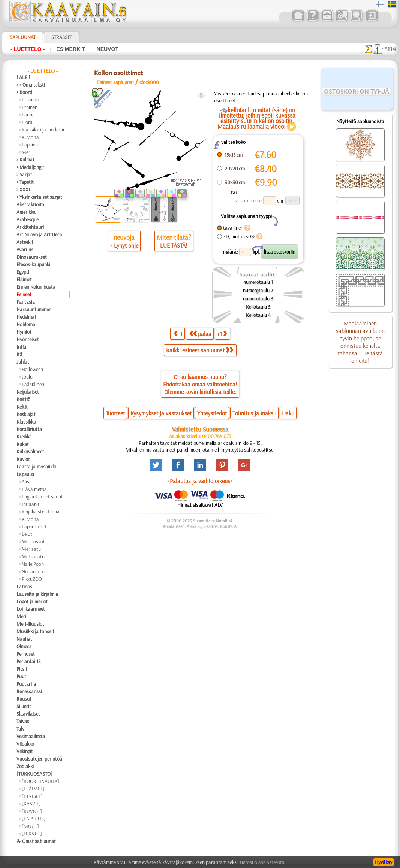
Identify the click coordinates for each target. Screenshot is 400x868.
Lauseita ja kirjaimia (37, 594)
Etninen (30, 107)
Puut (21, 676)
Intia (21, 347)
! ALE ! (23, 77)
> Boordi (25, 92)
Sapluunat (23, 37)
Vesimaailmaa (31, 736)
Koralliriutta (29, 429)
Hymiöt (24, 332)
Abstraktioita (30, 204)
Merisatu (31, 549)
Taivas (23, 721)
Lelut (27, 534)
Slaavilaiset (28, 714)
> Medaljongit (30, 167)
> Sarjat (24, 174)
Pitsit (22, 669)
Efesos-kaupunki (33, 264)
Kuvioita (30, 137)
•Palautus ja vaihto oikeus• (200, 481)
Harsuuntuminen (34, 309)
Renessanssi (29, 691)
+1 (222, 333)
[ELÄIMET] (33, 789)
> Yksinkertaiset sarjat (39, 197)
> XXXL (24, 189)
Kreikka (24, 437)
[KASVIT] (31, 804)
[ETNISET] (32, 796)
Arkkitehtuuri (30, 227)
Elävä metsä (34, 489)
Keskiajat (26, 414)
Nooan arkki (34, 571)
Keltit (22, 407)
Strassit (61, 37)
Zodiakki (25, 766)
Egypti (23, 272)
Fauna (28, 115)
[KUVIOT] (32, 811)
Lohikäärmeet (31, 609)
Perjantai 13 (29, 661)
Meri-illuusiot (30, 624)
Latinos (24, 586)
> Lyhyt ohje (124, 245)
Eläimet (24, 279)
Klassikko (26, 422)
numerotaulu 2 (258, 290)
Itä (19, 354)
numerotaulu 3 (258, 298)
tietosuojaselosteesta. (263, 862)
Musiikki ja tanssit (35, 631)
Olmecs (24, 646)
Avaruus (25, 249)
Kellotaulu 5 (258, 307)
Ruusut (24, 699)
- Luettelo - (28, 49)
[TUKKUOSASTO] (34, 774)
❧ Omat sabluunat (36, 841)
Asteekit (25, 242)
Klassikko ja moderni (43, 130)
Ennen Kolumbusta (36, 287)
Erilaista (30, 100)
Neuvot (108, 49)
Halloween (32, 369)
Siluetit (24, 706)
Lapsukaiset (34, 526)
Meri (27, 152)
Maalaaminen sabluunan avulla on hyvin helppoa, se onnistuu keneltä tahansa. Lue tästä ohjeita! (360, 342)
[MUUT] (30, 826)
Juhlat (23, 362)
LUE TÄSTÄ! (174, 245)
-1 (178, 333)
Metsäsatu (33, 556)
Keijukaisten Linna (41, 512)
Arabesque (28, 219)
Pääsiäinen (33, 384)
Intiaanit (31, 504)
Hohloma (26, 324)
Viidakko (25, 744)
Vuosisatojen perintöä (39, 759)
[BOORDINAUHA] (40, 781)
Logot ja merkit (32, 601)
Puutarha (26, 684)
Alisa (27, 482)
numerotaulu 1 (258, 282)
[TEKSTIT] (32, 834)
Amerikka (26, 212)
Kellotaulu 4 (258, 315)
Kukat (23, 444)
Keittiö (23, 399)
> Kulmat (25, 160)
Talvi (21, 729)
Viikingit (25, 751)
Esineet (24, 294)
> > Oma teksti (31, 85)
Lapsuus (25, 474)
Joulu (27, 377)
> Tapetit (25, 182)
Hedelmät (26, 317)
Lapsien (30, 145)
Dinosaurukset (32, 257)
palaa (200, 333)
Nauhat (24, 639)
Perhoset (26, 654)
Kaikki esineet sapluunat (200, 350)
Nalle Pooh (33, 564)
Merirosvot (33, 541)
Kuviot (23, 459)
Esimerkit (70, 49)
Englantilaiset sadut (42, 497)
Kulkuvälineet (30, 452)
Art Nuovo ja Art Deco (39, 234)
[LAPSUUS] (34, 819)
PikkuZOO (32, 579)
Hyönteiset (28, 339)
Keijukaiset (28, 392)
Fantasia (26, 302)
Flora (27, 122)
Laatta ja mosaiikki (36, 467)
